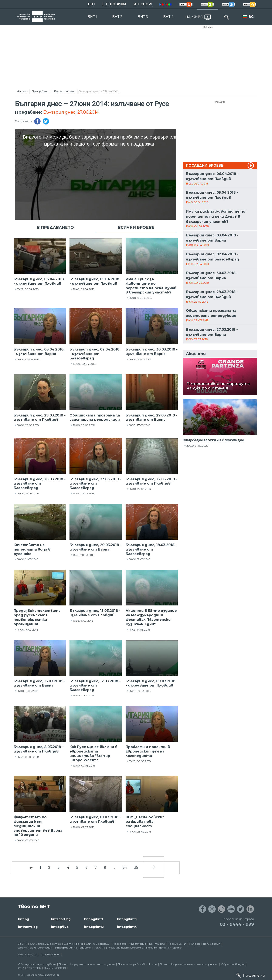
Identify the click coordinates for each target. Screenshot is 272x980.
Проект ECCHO (55, 968)
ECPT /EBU (34, 968)
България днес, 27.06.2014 (71, 112)
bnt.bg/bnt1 (94, 919)
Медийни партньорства (126, 948)
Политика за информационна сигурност (189, 964)
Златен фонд (73, 944)
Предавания (41, 91)
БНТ (92, 4)
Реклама (208, 27)
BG (251, 17)
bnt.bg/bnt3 (127, 919)
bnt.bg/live (60, 927)
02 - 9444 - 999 (237, 924)
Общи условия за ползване (37, 964)
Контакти (157, 944)
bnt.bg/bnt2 (94, 927)
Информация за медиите (73, 948)
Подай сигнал (177, 944)
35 (136, 868)
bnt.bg (23, 919)
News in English (28, 954)
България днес (65, 91)
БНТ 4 (168, 17)
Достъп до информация (35, 948)
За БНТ (23, 944)
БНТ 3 (143, 17)
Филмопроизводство (45, 944)
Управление (138, 944)
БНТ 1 (92, 17)
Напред (195, 944)
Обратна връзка (233, 964)
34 (125, 868)
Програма (119, 944)
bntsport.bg (61, 919)
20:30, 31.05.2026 (197, 446)
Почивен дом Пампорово (164, 948)
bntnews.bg (28, 927)
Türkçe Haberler (50, 954)
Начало (22, 91)
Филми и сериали (98, 944)
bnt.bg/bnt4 (127, 927)
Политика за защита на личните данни (87, 964)
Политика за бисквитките (137, 964)
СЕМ (21, 968)
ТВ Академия (212, 944)
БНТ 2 (117, 17)
